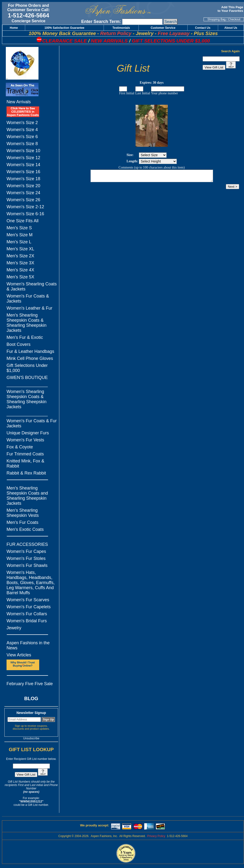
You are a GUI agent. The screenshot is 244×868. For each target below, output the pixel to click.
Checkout (234, 19)
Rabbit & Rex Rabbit (26, 473)
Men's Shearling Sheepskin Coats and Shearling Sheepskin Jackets (27, 496)
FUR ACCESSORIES (27, 544)
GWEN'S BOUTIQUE (27, 378)
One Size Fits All (23, 221)
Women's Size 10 (23, 151)
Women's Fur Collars (27, 614)
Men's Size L (19, 242)
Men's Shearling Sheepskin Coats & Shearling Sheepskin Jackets (27, 323)
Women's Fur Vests (25, 440)
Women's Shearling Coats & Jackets (32, 286)
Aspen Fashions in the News (28, 645)
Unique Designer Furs (28, 433)
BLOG (31, 698)
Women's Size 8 (22, 144)
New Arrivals (19, 102)
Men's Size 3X (20, 263)
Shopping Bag (217, 19)
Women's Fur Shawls (27, 565)
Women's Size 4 (22, 130)
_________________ (27, 385)
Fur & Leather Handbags (30, 351)
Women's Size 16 (23, 172)
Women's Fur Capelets (29, 607)
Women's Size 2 (22, 123)
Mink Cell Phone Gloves (30, 358)
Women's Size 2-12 (25, 207)
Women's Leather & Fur (29, 308)
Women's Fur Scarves (28, 600)
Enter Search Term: (101, 22)
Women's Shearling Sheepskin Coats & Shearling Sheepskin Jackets (27, 399)
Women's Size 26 (23, 200)
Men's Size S (19, 228)
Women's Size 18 (23, 179)
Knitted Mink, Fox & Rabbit (25, 464)
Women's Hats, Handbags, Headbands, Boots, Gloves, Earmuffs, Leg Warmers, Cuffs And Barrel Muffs (31, 583)
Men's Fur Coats (22, 522)
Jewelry (14, 628)
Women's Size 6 (22, 137)
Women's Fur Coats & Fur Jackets (32, 423)
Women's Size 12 (23, 158)
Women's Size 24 (23, 193)
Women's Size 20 (23, 186)
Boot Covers (19, 344)
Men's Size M (19, 235)
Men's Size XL (20, 249)
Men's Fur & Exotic (25, 337)
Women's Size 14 (23, 165)
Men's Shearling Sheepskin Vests (23, 513)
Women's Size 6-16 (25, 214)
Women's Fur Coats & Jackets (28, 299)
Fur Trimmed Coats (25, 454)
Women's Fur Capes (26, 551)
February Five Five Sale (30, 684)
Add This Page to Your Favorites (231, 9)
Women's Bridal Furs (27, 621)
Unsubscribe (31, 738)
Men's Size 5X (20, 277)
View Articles (19, 655)
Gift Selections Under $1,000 (27, 368)
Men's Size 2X (20, 256)
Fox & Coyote (20, 447)
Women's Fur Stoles (26, 558)
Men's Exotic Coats (25, 529)
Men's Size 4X (20, 270)
